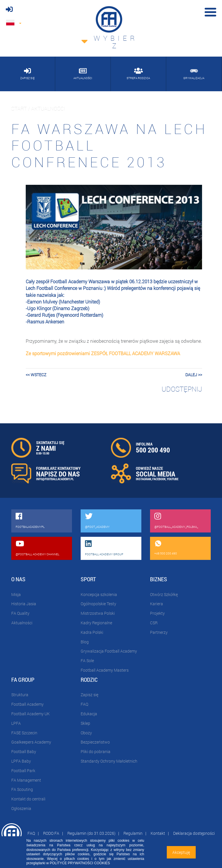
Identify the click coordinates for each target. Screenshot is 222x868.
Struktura (20, 695)
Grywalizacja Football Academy (109, 651)
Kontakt (158, 833)
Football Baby (24, 751)
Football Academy (27, 704)
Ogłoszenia (21, 808)
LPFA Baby (21, 761)
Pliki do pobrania (96, 751)
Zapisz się (89, 695)
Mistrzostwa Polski (98, 613)
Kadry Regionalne (96, 623)
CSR (154, 623)
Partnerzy (159, 632)
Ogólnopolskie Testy (98, 604)
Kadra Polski (92, 632)
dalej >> (194, 375)
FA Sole (87, 661)
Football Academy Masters (105, 670)
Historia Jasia (24, 604)
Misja (16, 594)
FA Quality (20, 613)
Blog (85, 642)
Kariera (157, 604)
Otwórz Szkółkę (164, 594)
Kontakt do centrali (28, 799)
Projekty (157, 613)
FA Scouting (22, 789)
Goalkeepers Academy (31, 742)
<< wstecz (36, 375)
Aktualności (22, 623)
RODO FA (51, 833)
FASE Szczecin (24, 733)
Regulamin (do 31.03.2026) (91, 833)
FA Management (26, 780)
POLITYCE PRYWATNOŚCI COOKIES (80, 863)
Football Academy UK (30, 714)
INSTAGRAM (144, 479)
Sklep (85, 723)
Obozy (86, 733)
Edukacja (89, 714)
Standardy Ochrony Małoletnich (109, 761)
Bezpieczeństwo (95, 742)
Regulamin (133, 833)
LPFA (16, 723)
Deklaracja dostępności (194, 833)
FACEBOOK (159, 479)
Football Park (23, 771)
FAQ (84, 704)
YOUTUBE (173, 479)
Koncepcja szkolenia (99, 594)
